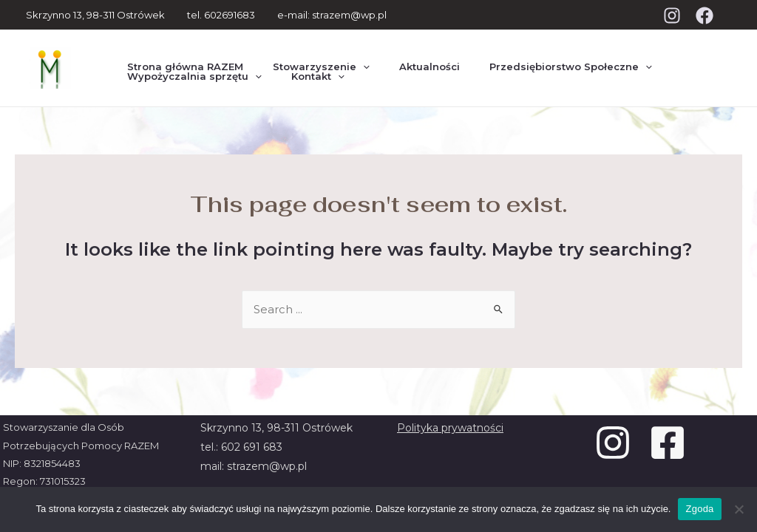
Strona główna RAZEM (179, 54)
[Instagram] (672, 16)
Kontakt (300, 81)
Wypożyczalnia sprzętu (189, 81)
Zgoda (699, 509)
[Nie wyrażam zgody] (739, 509)
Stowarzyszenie (303, 54)
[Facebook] (705, 16)
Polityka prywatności (450, 429)
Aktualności (400, 54)
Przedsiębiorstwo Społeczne (529, 54)
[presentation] (345, 54)
